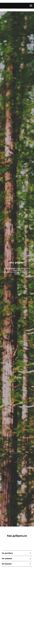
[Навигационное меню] (31, 6)
